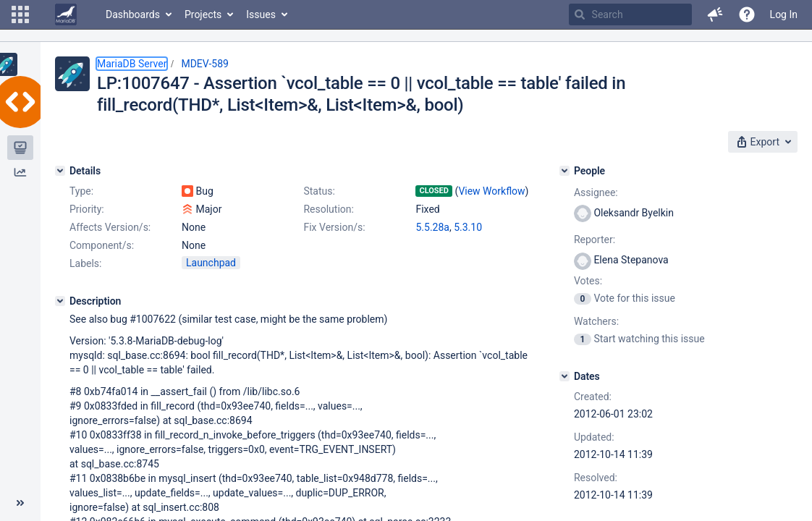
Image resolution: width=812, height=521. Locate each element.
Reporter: (595, 240)
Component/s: (102, 245)
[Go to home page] (66, 14)
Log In (784, 14)
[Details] (60, 171)
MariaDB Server (132, 64)
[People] (564, 171)
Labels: (85, 263)
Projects (203, 14)
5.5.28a (432, 227)
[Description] (60, 301)
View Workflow (491, 191)
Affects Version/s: (110, 227)
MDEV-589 (205, 64)
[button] (20, 14)
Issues (261, 14)
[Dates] (564, 376)
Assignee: (596, 192)
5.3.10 (468, 227)
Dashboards (133, 14)
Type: (81, 191)
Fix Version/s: (334, 227)
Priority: (87, 209)
